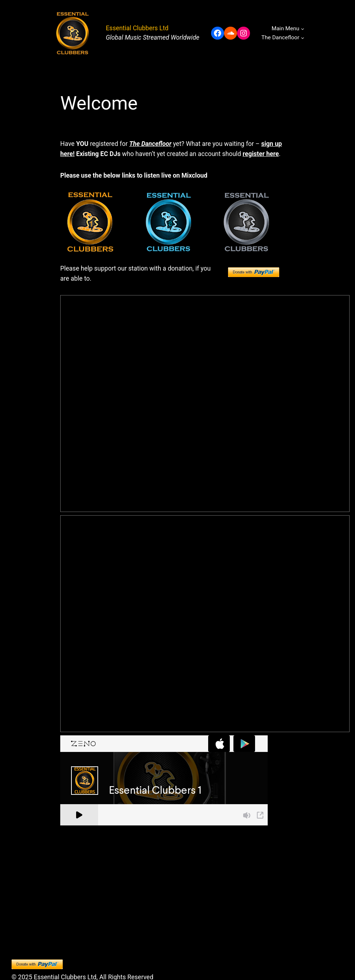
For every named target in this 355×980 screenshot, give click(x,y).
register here (261, 154)
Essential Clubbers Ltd (137, 28)
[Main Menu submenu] (303, 29)
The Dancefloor (150, 144)
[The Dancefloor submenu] (303, 38)
